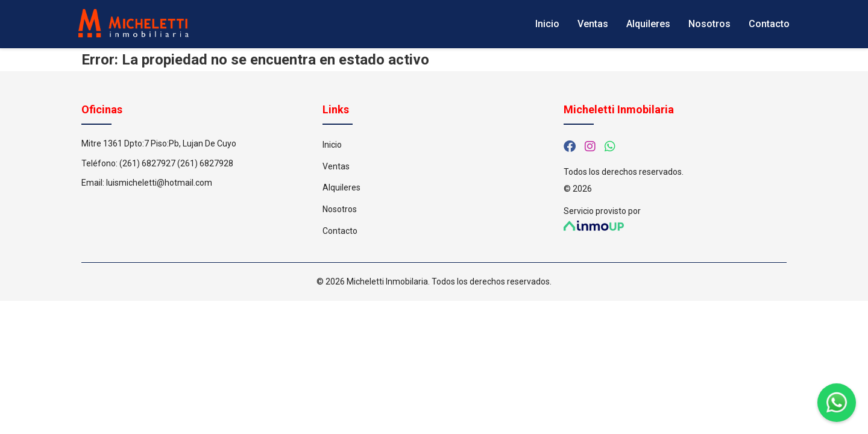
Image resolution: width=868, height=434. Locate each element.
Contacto (769, 24)
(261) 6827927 (147, 163)
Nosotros (709, 24)
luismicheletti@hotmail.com (159, 183)
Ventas (593, 24)
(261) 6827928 (205, 163)
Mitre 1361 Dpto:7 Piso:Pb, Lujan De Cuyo (159, 143)
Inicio (547, 24)
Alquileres (648, 24)
